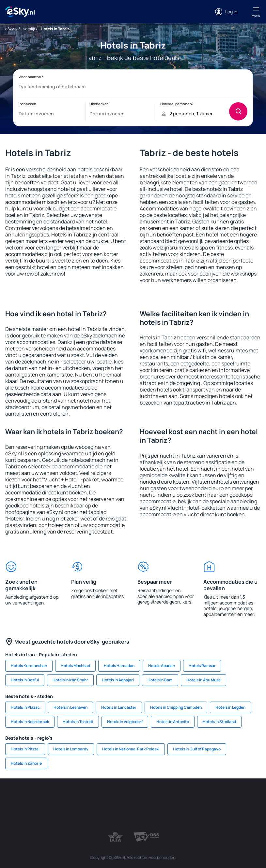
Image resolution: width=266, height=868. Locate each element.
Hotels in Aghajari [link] (118, 680)
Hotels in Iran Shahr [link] (70, 680)
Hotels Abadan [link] (162, 666)
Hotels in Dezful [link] (25, 680)
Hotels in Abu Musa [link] (203, 680)
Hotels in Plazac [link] (25, 707)
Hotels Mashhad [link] (75, 666)
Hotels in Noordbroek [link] (30, 722)
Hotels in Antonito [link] (173, 722)
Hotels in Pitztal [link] (25, 749)
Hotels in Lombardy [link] (71, 749)
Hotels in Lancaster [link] (119, 707)
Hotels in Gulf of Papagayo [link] (197, 749)
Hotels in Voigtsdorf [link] (125, 722)
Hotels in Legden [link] (230, 707)
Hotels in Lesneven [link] (70, 707)
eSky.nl (11, 29)
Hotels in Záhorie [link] (26, 763)
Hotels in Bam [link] (160, 680)
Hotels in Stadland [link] (219, 722)
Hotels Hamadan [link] (119, 666)
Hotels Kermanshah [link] (29, 666)
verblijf (29, 29)
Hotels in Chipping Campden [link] (176, 707)
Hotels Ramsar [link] (202, 666)
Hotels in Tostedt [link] (78, 722)
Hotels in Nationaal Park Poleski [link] (131, 749)
